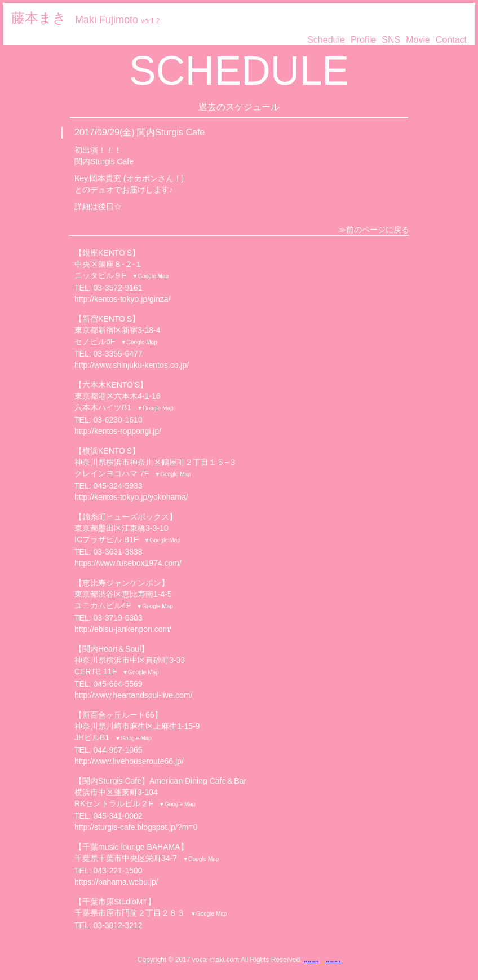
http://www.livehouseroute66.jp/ (129, 761)
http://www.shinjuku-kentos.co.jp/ (132, 365)
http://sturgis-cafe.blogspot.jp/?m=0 (136, 827)
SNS (391, 40)
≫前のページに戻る (374, 230)
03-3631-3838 (118, 552)
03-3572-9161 (118, 288)
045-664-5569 (118, 684)
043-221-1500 (118, 871)
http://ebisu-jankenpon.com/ (123, 629)
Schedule (326, 40)
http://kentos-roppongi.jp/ (118, 431)
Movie (418, 40)
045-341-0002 (118, 816)
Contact (451, 40)
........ (311, 960)
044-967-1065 (118, 750)
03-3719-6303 (118, 618)
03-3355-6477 (118, 354)
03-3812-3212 (118, 925)
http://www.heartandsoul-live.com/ (133, 695)
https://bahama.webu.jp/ (116, 882)
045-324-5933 (118, 486)
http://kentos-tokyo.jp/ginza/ (122, 299)
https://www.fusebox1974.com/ (128, 563)
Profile (363, 40)
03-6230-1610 (118, 420)
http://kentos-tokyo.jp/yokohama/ (131, 497)
